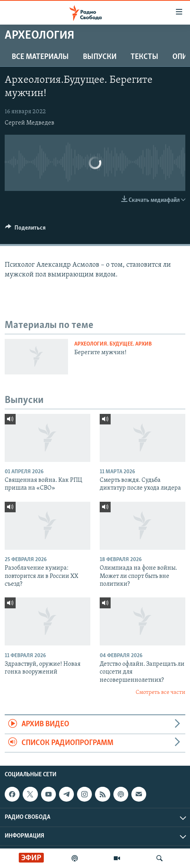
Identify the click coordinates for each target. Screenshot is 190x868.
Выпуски (100, 57)
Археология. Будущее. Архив (113, 344)
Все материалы (40, 57)
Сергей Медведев (30, 123)
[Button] (25, 230)
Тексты (144, 57)
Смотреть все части (160, 692)
